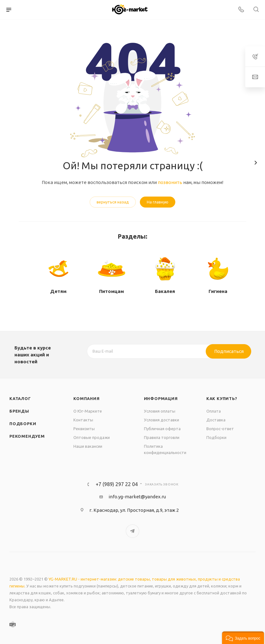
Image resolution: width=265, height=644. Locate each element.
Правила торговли (162, 437)
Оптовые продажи (92, 437)
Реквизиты (84, 429)
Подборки (23, 424)
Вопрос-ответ (220, 429)
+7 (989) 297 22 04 (117, 484)
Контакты (83, 420)
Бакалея (165, 291)
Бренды (19, 411)
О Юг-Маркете (88, 411)
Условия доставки (162, 420)
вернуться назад (113, 202)
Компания (86, 398)
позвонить (170, 182)
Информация (161, 398)
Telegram (132, 531)
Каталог (20, 398)
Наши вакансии (88, 446)
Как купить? (222, 398)
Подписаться (229, 351)
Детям (58, 291)
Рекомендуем (27, 436)
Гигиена (218, 291)
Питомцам (111, 291)
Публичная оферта (162, 429)
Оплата (214, 411)
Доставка (216, 420)
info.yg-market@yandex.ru (137, 497)
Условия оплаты (160, 411)
